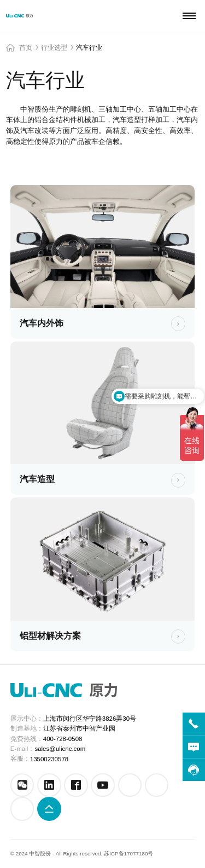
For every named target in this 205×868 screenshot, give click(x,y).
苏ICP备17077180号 (128, 853)
